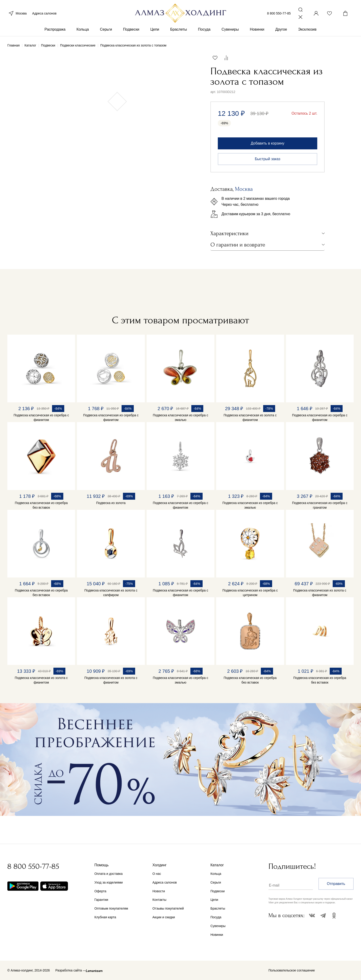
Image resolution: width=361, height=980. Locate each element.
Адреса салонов (44, 13)
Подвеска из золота (111, 503)
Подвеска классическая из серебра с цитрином (250, 593)
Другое (281, 30)
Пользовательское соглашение (292, 970)
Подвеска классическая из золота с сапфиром (111, 593)
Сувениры (230, 30)
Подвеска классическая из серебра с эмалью (181, 418)
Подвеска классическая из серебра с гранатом (320, 505)
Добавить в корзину (268, 143)
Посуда (204, 30)
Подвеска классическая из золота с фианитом (250, 418)
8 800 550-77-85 (279, 13)
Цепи (155, 30)
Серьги (106, 30)
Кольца (83, 30)
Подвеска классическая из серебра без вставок (41, 505)
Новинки (257, 30)
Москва (17, 13)
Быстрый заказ (268, 159)
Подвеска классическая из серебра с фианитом (41, 418)
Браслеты (179, 30)
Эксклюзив (307, 30)
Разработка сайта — (71, 970)
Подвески (131, 30)
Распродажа (55, 30)
